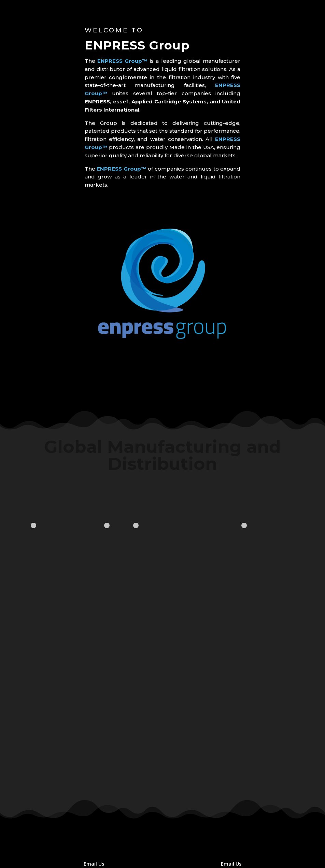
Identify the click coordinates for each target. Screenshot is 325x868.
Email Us (94, 864)
